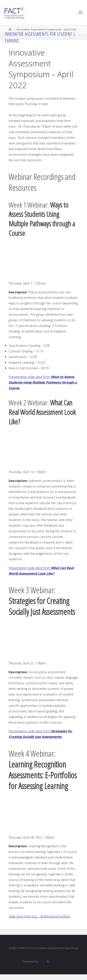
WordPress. (57, 961)
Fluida (42, 961)
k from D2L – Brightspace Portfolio (46, 916)
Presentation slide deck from (43, 382)
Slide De (15, 916)
